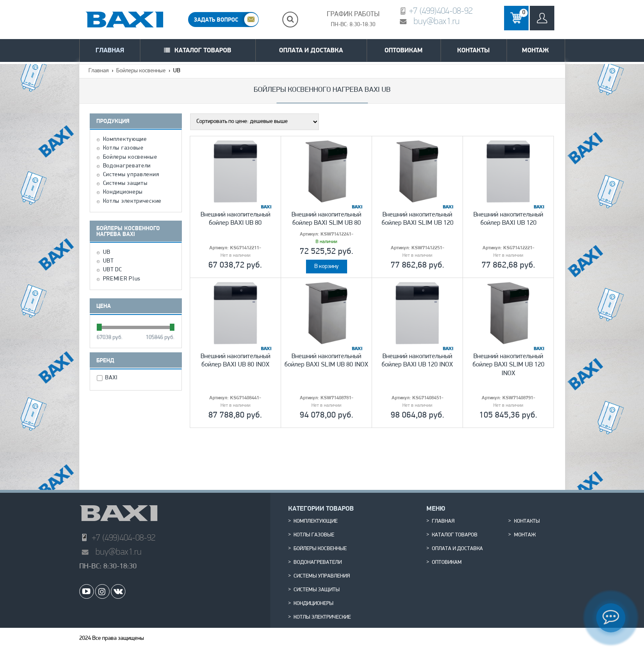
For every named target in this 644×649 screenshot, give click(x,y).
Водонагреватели (127, 166)
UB (107, 253)
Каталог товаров (203, 50)
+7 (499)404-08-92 (441, 11)
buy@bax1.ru (437, 21)
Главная (110, 50)
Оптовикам (404, 50)
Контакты (473, 50)
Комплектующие (125, 140)
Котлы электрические (132, 202)
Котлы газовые (123, 148)
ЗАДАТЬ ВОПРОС (216, 20)
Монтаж (535, 50)
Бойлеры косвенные (141, 71)
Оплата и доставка (311, 50)
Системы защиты (125, 184)
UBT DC (113, 270)
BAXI (112, 378)
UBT (108, 261)
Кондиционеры (123, 192)
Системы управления (131, 175)
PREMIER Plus (122, 279)
